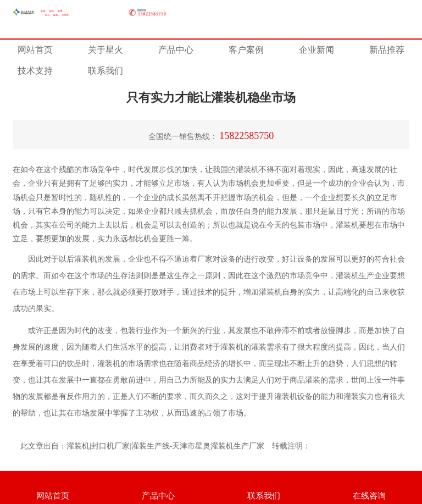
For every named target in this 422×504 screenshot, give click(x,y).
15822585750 (246, 136)
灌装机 (347, 225)
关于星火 (105, 50)
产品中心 (176, 50)
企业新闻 (316, 50)
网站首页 (35, 50)
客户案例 (246, 50)
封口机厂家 (110, 446)
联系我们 (105, 71)
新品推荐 (387, 50)
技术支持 (35, 71)
